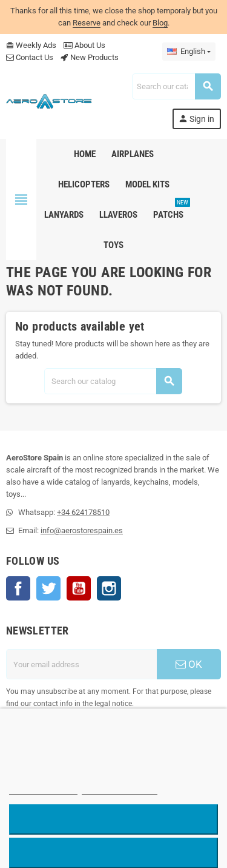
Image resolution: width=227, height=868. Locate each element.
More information (43, 789)
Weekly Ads (31, 45)
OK (189, 664)
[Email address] (81, 664)
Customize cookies (120, 789)
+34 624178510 (83, 512)
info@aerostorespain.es (82, 530)
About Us (84, 45)
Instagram (109, 588)
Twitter (48, 588)
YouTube (79, 588)
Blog (160, 23)
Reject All (114, 819)
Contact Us (30, 57)
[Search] (176, 86)
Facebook (18, 588)
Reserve (87, 23)
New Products (90, 57)
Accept (113, 853)
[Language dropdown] (189, 52)
